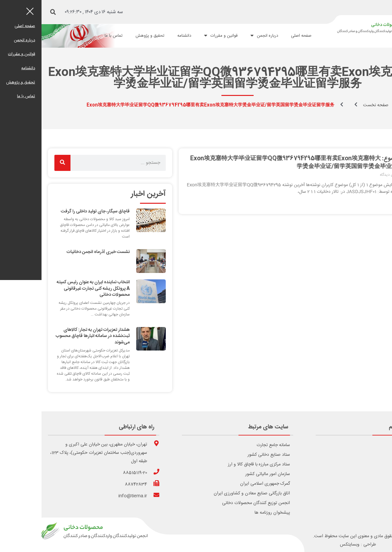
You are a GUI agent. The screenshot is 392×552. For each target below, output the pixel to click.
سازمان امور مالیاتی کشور (226, 474)
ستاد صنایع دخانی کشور (227, 455)
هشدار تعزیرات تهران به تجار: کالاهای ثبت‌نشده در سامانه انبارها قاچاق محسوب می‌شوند (51, 336)
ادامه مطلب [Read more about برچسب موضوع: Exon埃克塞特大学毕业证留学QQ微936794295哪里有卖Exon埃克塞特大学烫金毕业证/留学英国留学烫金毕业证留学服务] (370, 203)
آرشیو (378, 493)
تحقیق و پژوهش (108, 36)
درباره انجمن (223, 36)
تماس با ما (72, 36)
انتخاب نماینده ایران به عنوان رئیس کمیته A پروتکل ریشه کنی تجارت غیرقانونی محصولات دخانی (52, 289)
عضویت (375, 474)
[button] (12, 12)
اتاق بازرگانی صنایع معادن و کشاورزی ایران (210, 493)
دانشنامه (143, 36)
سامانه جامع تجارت (232, 445)
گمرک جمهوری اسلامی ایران (224, 484)
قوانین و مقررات (179, 36)
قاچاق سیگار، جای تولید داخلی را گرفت (54, 211)
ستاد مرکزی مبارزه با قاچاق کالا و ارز (217, 464)
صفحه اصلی (260, 36)
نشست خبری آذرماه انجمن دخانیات (57, 252)
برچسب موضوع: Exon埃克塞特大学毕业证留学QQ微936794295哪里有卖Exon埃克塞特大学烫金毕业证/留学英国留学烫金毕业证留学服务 (264, 163)
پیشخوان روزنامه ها (231, 513)
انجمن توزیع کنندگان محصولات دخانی (215, 503)
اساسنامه (375, 484)
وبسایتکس (308, 545)
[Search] (21, 163)
